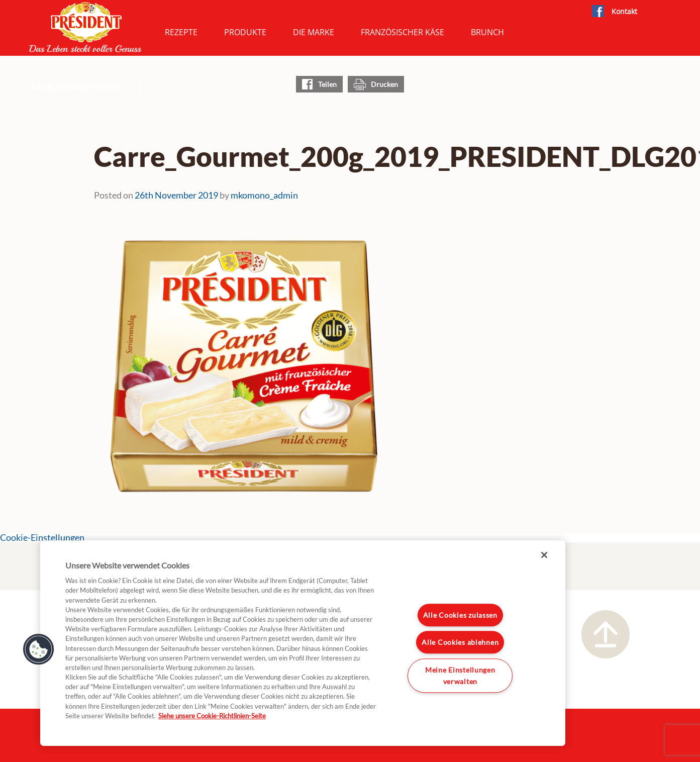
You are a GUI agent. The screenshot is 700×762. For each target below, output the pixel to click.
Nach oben (606, 634)
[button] (39, 649)
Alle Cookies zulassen (460, 615)
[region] (303, 643)
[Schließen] (544, 555)
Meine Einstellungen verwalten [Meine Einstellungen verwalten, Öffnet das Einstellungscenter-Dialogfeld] (460, 676)
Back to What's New (75, 87)
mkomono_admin (264, 195)
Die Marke (314, 32)
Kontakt (624, 11)
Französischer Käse (403, 32)
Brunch (487, 32)
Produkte (245, 32)
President (85, 27)
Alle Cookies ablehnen (460, 643)
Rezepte (181, 32)
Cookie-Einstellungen (42, 538)
